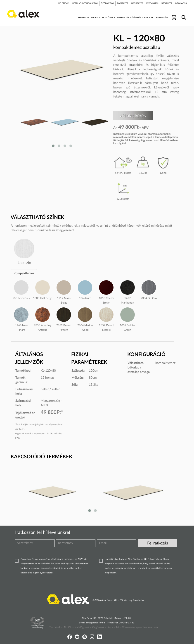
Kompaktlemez (24, 273)
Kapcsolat (113, 627)
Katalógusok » (83, 627)
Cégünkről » (99, 627)
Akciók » (69, 627)
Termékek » (56, 627)
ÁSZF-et (82, 559)
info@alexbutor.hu (96, 623)
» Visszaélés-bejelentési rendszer (139, 627)
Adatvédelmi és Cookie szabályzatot (56, 564)
